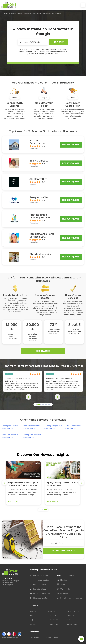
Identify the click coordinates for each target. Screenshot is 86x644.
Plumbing (63, 594)
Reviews (33, 624)
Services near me (51, 638)
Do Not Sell (70, 616)
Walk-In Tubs (64, 589)
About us (51, 611)
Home (6, 14)
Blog (31, 616)
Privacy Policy (53, 624)
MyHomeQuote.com (12, 637)
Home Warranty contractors (70, 598)
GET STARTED (43, 351)
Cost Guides (34, 638)
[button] (37, 404)
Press (68, 620)
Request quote (71, 145)
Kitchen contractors (39, 598)
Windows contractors (39, 580)
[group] (23, 483)
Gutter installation (38, 589)
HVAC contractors (66, 576)
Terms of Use (53, 620)
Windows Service (16, 14)
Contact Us (52, 616)
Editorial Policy (72, 624)
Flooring (62, 580)
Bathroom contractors (40, 594)
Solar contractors (38, 585)
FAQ (31, 620)
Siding (61, 585)
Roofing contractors (39, 576)
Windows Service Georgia (32, 14)
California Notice (72, 611)
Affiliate (33, 611)
